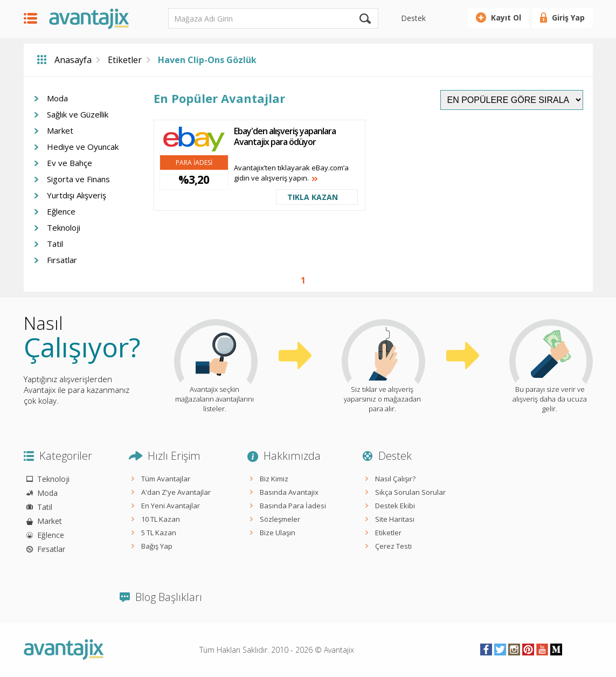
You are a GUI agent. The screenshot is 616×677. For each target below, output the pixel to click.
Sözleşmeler (280, 519)
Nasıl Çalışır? (395, 479)
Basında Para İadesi (293, 506)
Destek (413, 18)
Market (60, 130)
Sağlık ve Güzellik (78, 114)
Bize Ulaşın (278, 533)
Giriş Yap (568, 18)
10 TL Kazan (161, 519)
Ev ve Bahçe (70, 163)
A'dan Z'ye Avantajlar (176, 492)
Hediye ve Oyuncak (83, 147)
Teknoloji (64, 227)
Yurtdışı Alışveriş (77, 195)
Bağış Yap (157, 546)
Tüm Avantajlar (166, 479)
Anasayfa (73, 60)
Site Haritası (395, 519)
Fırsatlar (62, 260)
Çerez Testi (393, 546)
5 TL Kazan (159, 533)
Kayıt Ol (506, 18)
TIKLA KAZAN (313, 197)
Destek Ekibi (395, 506)
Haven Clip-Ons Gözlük (207, 60)
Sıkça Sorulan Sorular (410, 492)
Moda (57, 98)
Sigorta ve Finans (78, 179)
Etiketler (125, 60)
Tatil (55, 244)
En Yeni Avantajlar (171, 506)
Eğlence (61, 211)
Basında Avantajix (289, 492)
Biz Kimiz (274, 479)
